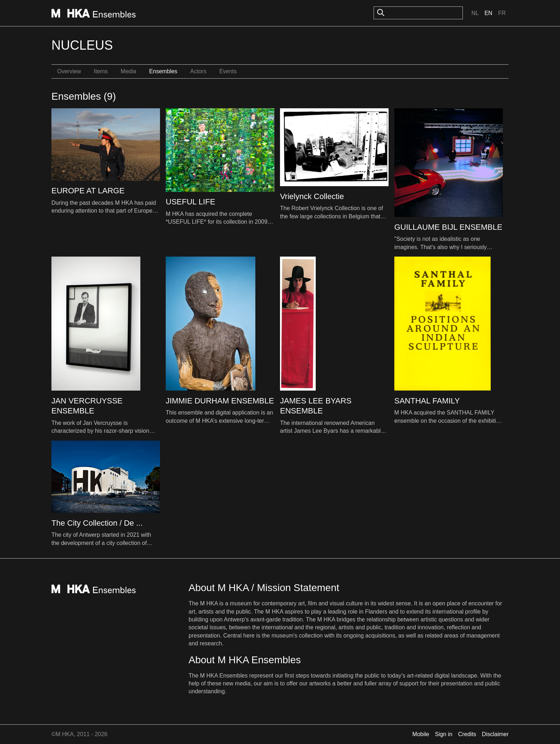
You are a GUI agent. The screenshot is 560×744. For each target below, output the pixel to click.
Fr (502, 13)
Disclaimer (495, 734)
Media (129, 71)
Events (228, 71)
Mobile (421, 734)
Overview (69, 71)
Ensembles (163, 71)
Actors (198, 71)
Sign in (444, 734)
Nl (475, 13)
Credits (467, 734)
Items (101, 71)
